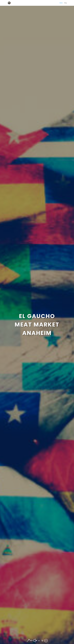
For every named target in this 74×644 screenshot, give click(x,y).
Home (61, 3)
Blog (66, 3)
